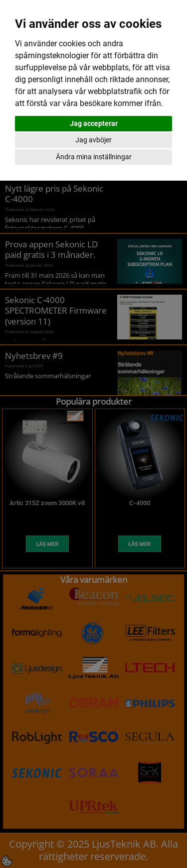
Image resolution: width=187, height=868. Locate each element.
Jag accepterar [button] (94, 123)
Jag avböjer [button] (93, 140)
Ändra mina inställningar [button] (94, 157)
